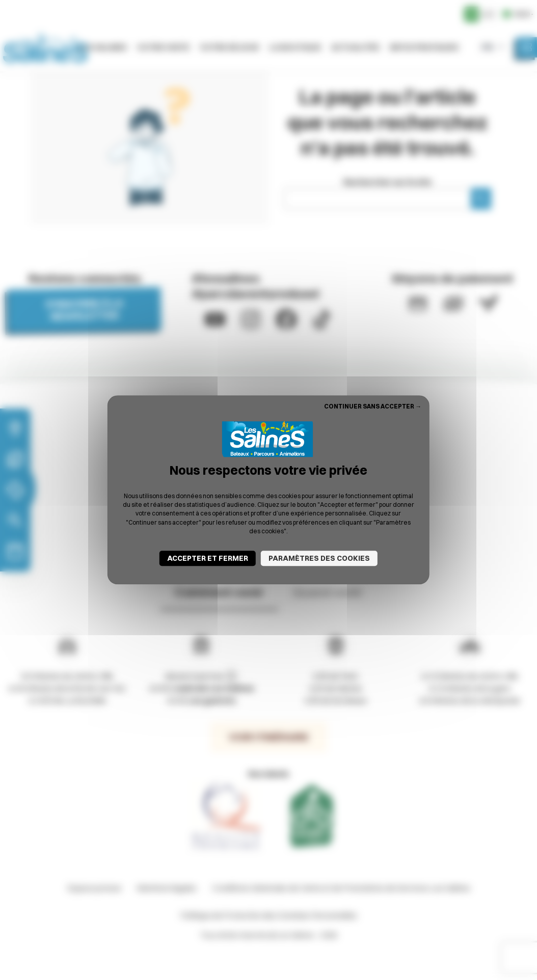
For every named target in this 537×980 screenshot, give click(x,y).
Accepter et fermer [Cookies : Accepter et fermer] (208, 559)
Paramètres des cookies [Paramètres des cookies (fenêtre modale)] (319, 559)
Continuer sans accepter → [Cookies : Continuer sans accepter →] (373, 406)
